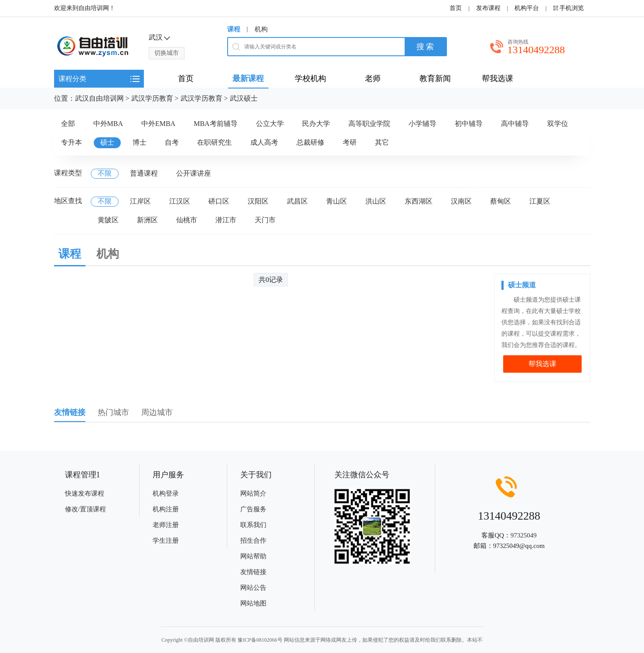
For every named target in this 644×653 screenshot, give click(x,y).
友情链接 (253, 572)
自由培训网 (201, 640)
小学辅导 (423, 124)
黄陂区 (108, 220)
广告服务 (253, 509)
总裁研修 (310, 142)
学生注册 (166, 541)
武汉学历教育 (152, 98)
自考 (172, 142)
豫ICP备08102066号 (260, 640)
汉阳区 (258, 201)
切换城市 (167, 53)
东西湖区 (419, 201)
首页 (456, 8)
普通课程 (144, 173)
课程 (234, 29)
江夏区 (540, 201)
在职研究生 (215, 142)
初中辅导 (469, 124)
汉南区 (461, 201)
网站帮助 (253, 556)
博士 (140, 142)
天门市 (265, 220)
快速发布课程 (85, 493)
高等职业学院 (369, 124)
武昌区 (297, 201)
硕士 (107, 142)
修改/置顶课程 (85, 509)
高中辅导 (515, 124)
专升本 (72, 142)
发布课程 (488, 8)
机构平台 (527, 8)
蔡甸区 (501, 201)
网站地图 (253, 603)
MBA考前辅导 (215, 124)
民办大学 (316, 124)
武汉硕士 (244, 98)
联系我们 (253, 525)
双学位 (558, 124)
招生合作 (253, 541)
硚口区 (219, 201)
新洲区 (147, 220)
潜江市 (226, 220)
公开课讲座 (194, 173)
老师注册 (166, 525)
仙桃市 (187, 220)
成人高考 (264, 142)
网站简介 (253, 493)
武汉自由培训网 (99, 98)
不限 (105, 173)
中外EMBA (158, 124)
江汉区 (180, 201)
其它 (382, 142)
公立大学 (270, 124)
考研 (350, 142)
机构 (261, 29)
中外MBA (108, 124)
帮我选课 (542, 364)
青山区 (337, 201)
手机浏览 (572, 8)
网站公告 (253, 588)
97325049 (524, 535)
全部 (68, 124)
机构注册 (166, 509)
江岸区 (140, 201)
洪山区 (376, 201)
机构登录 (166, 493)
